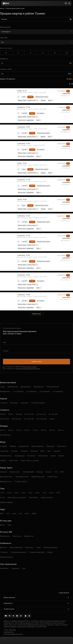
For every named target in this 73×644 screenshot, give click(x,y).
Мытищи (40, 472)
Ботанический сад (6, 456)
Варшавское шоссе (6, 481)
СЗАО (14, 514)
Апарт (9, 525)
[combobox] (36, 32)
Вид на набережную (16, 547)
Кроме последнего (47, 497)
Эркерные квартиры (6, 502)
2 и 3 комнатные (31, 391)
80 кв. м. (44, 430)
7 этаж (44, 493)
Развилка (48, 472)
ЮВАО (34, 514)
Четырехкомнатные (53, 387)
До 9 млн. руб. (17, 419)
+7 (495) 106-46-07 (64, 593)
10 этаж (2, 497)
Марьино (61, 456)
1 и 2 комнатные (18, 391)
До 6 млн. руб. (41, 414)
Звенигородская (19, 456)
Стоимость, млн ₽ (6, 69)
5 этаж (30, 493)
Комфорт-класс (29, 536)
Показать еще (36, 314)
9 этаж (58, 493)
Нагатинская (31, 456)
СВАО (62, 472)
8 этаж (51, 493)
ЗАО (8, 514)
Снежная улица (52, 477)
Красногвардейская (38, 446)
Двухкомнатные (26, 387)
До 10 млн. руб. (29, 419)
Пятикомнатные (5, 391)
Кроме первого (34, 497)
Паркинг (50, 552)
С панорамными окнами (18, 552)
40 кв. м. (11, 430)
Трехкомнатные (39, 387)
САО (56, 472)
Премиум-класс (5, 536)
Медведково (50, 446)
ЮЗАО (27, 514)
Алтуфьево (3, 446)
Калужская (34, 451)
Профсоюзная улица (38, 477)
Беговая (53, 456)
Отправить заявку (36, 362)
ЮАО (2, 514)
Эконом (52, 419)
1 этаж (2, 493)
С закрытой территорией (37, 552)
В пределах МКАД (21, 481)
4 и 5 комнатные (58, 391)
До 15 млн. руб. (42, 419)
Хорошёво (57, 451)
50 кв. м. (19, 430)
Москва (2, 8)
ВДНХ (42, 451)
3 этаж (16, 493)
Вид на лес (3, 547)
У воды (38, 547)
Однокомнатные (13, 387)
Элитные (3, 414)
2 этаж (9, 493)
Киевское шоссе (15, 472)
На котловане (4, 568)
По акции (19, 414)
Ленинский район (28, 472)
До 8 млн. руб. (5, 419)
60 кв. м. (27, 430)
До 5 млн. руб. (29, 414)
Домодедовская (24, 446)
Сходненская (4, 451)
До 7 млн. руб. (53, 414)
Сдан (24, 568)
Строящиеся (15, 568)
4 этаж (23, 493)
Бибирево (13, 446)
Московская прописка (50, 547)
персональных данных (30, 367)
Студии (2, 387)
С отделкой (4, 403)
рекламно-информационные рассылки (28, 369)
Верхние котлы (43, 456)
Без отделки (14, 403)
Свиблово (3, 461)
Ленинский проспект (22, 477)
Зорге (49, 451)
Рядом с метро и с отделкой (30, 461)
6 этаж (37, 493)
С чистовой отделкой (38, 403)
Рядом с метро (14, 461)
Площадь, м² (4, 59)
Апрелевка (3, 472)
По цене (69, 79)
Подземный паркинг (7, 557)
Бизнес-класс (17, 536)
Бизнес (11, 414)
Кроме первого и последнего (17, 497)
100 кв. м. (61, 430)
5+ (67, 53)
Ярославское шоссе (6, 477)
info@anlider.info (9, 632)
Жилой (2, 525)
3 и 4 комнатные (45, 391)
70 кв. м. (36, 430)
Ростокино (14, 451)
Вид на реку (29, 547)
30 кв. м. (3, 430)
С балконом (4, 552)
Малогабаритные (5, 435)
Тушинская (24, 451)
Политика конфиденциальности (13, 634)
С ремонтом (24, 403)
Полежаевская (62, 446)
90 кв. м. (52, 430)
